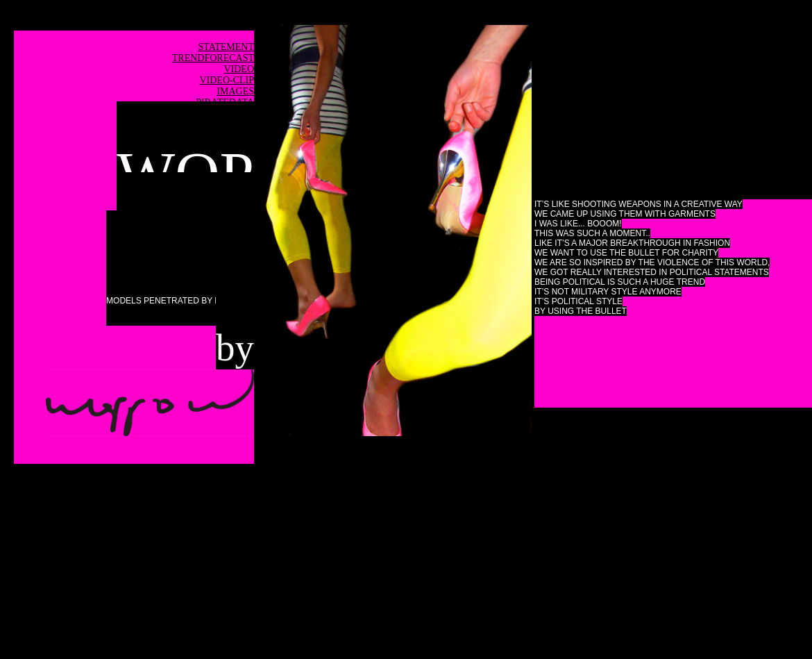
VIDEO (239, 69)
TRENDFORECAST (213, 58)
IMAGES (235, 91)
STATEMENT (226, 47)
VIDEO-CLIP (227, 80)
